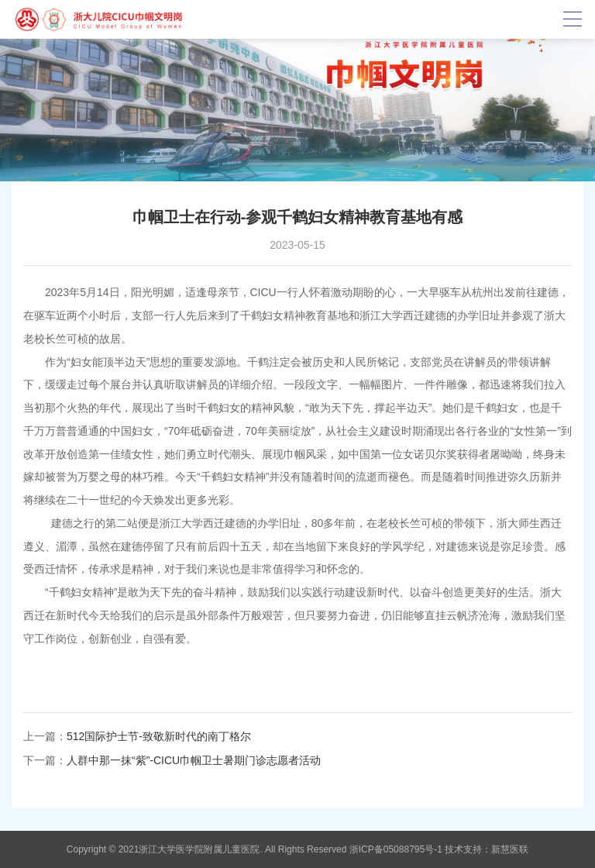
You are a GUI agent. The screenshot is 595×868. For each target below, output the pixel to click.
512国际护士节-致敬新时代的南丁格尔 (159, 736)
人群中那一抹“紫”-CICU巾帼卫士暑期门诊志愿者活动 (194, 760)
